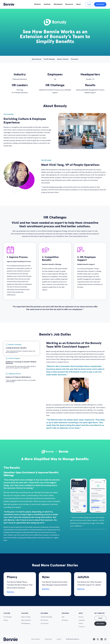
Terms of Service (36, 639)
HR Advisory (65, 620)
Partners (6, 620)
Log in (100, 618)
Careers (81, 624)
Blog (63, 617)
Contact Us (82, 627)
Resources (69, 4)
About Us (81, 617)
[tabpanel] (76, 385)
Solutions (47, 4)
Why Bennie (58, 4)
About (78, 4)
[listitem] (94, 639)
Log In (89, 4)
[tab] (22, 348)
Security (59, 639)
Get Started (100, 4)
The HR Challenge (49, 59)
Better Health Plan (26, 620)
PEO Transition (44, 620)
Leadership (82, 620)
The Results (74, 59)
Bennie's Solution (63, 59)
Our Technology (8, 617)
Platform (37, 4)
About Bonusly (37, 59)
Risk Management (26, 624)
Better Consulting (26, 617)
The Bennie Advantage (46, 617)
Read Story (10, 592)
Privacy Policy (48, 639)
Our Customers (45, 624)
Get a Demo (100, 624)
